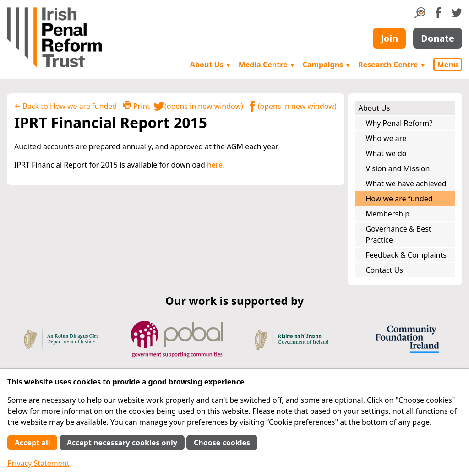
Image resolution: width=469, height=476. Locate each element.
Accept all (32, 443)
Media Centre (267, 65)
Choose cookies (222, 443)
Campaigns (327, 65)
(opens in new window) (198, 106)
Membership (388, 214)
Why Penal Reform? (399, 123)
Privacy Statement (38, 463)
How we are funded (399, 199)
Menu (448, 65)
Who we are (386, 138)
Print (136, 106)
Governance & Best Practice (399, 234)
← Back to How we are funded (65, 106)
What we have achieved (406, 184)
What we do (386, 153)
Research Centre (392, 65)
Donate (438, 38)
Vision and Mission (398, 168)
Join (389, 38)
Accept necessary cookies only (122, 443)
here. (216, 165)
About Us (211, 65)
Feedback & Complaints (406, 255)
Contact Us (384, 270)
